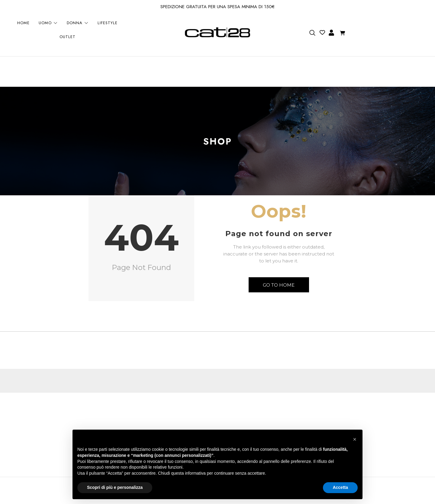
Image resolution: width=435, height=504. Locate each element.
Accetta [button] (340, 487)
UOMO (48, 23)
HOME (23, 23)
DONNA (78, 23)
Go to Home (279, 285)
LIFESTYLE (108, 23)
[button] (355, 439)
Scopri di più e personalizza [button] (115, 487)
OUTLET (68, 37)
